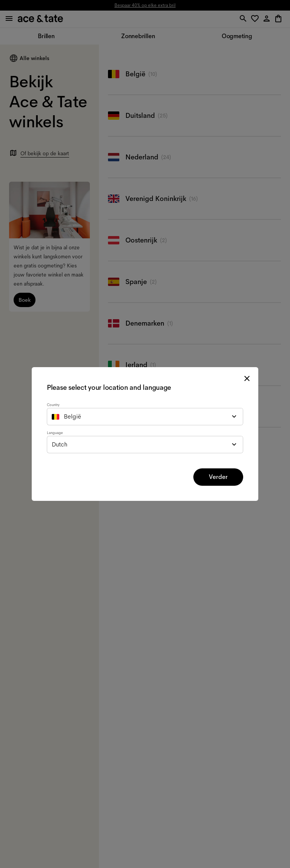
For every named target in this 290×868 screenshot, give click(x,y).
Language (55, 433)
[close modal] (247, 378)
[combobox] (145, 417)
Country (53, 405)
